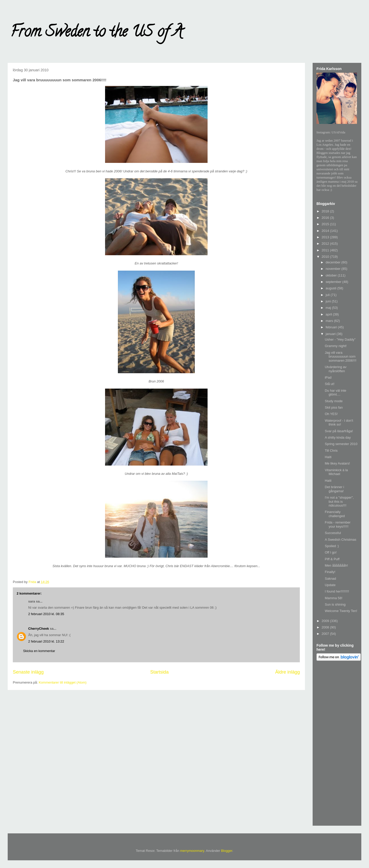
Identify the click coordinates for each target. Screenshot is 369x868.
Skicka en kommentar (39, 651)
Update (330, 585)
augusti (332, 288)
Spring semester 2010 (341, 444)
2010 (326, 257)
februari (332, 327)
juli (328, 295)
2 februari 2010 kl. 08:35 (46, 614)
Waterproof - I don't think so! (339, 423)
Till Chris (331, 451)
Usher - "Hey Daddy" (340, 339)
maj (329, 308)
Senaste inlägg (28, 672)
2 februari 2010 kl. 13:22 (46, 641)
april (329, 314)
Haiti (328, 457)
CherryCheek (39, 629)
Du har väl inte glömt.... (335, 393)
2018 (326, 211)
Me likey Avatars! (337, 463)
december (334, 262)
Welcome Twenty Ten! (341, 611)
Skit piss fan (334, 407)
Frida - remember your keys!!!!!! (337, 524)
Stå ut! (330, 384)
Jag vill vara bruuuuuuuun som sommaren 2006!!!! (340, 357)
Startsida (159, 672)
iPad (328, 377)
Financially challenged (335, 514)
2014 (326, 231)
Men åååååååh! (336, 565)
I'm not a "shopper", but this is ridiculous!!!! (339, 501)
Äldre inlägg (288, 672)
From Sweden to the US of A (96, 33)
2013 (326, 237)
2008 (326, 627)
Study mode (334, 401)
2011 (326, 250)
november (334, 269)
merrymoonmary (192, 851)
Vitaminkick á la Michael (336, 472)
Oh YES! (331, 414)
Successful (333, 533)
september (334, 282)
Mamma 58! (334, 598)
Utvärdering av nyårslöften (336, 369)
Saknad (330, 579)
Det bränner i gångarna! (334, 489)
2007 (326, 634)
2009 (326, 621)
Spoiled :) (332, 546)
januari (331, 334)
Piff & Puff (332, 559)
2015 (326, 224)
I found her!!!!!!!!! (337, 591)
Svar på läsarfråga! (339, 431)
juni (329, 301)
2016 (326, 218)
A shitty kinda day (338, 437)
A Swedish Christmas (340, 540)
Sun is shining (335, 604)
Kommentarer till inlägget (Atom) (63, 682)
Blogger (227, 851)
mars (330, 321)
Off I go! (331, 552)
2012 (326, 244)
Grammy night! (336, 346)
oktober (332, 275)
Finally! (330, 572)
